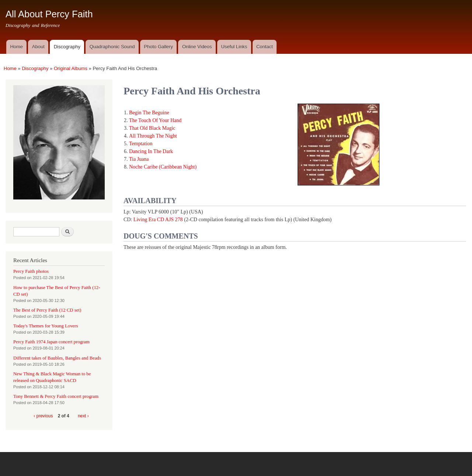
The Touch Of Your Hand (155, 120)
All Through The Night (153, 136)
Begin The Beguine (149, 113)
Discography (67, 47)
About (38, 47)
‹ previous (43, 416)
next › (83, 416)
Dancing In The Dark (151, 151)
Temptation (141, 144)
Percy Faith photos (31, 271)
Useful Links (234, 47)
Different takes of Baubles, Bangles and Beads (57, 358)
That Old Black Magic (152, 128)
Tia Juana (139, 159)
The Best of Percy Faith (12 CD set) (47, 310)
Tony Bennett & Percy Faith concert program (56, 396)
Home (16, 47)
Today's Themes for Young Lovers (46, 326)
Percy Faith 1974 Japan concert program (51, 342)
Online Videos (197, 47)
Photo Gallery (158, 47)
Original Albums (71, 68)
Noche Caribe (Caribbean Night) (163, 167)
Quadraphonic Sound (112, 47)
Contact (265, 47)
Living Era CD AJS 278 (158, 220)
